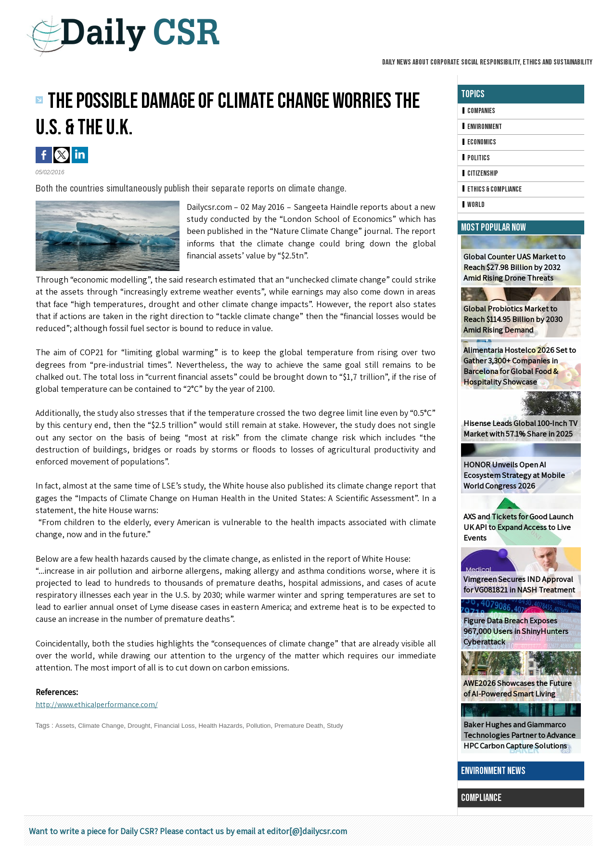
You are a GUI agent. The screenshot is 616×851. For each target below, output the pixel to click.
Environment (482, 128)
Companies (479, 111)
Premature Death (311, 725)
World (473, 210)
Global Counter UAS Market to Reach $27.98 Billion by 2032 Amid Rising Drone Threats (520, 273)
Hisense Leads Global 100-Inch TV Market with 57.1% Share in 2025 (518, 434)
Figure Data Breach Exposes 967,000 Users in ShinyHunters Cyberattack (513, 637)
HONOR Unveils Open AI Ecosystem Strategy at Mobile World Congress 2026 (521, 481)
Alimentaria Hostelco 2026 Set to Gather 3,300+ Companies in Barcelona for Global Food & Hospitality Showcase (518, 372)
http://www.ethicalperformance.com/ (103, 704)
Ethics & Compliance (493, 193)
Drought (143, 725)
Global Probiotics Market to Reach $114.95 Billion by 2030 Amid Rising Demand (520, 325)
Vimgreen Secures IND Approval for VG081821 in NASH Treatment (520, 590)
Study (349, 725)
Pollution (269, 725)
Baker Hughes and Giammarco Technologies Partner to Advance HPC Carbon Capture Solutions (518, 741)
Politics (476, 161)
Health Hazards (229, 725)
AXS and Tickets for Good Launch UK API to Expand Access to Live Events (517, 533)
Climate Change (103, 725)
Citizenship (480, 177)
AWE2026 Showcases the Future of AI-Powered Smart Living (519, 694)
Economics (479, 144)
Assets (65, 725)
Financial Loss (180, 725)
